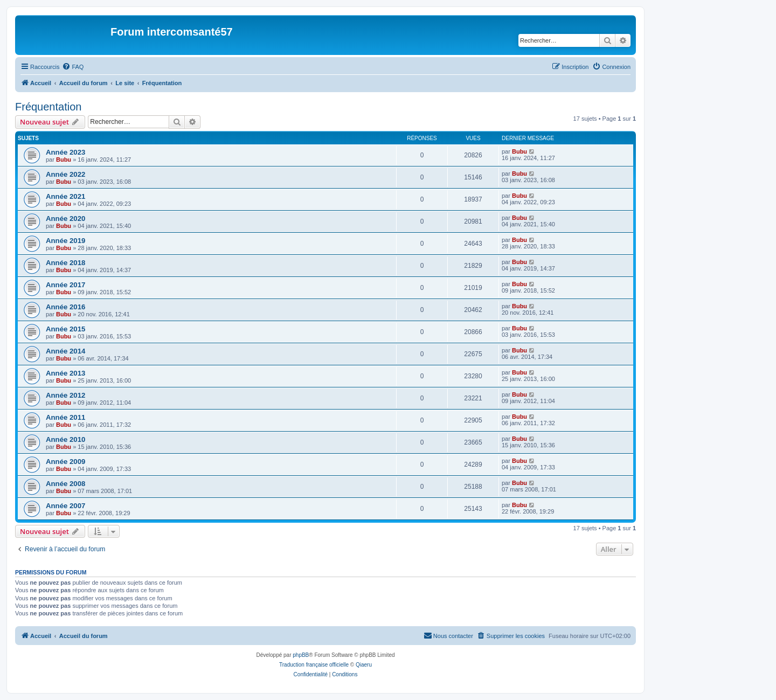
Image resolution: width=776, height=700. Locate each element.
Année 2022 (65, 174)
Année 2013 (65, 373)
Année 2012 (65, 395)
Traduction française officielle (314, 665)
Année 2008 (65, 484)
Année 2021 (65, 196)
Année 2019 (65, 241)
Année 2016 (65, 307)
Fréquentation (48, 107)
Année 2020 (65, 219)
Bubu (64, 160)
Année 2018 (65, 263)
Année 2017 (65, 285)
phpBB (301, 655)
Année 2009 (65, 462)
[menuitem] (73, 67)
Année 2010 (65, 439)
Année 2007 (65, 506)
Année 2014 (65, 351)
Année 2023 (65, 152)
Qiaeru (364, 665)
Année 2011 (65, 417)
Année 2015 (65, 329)
